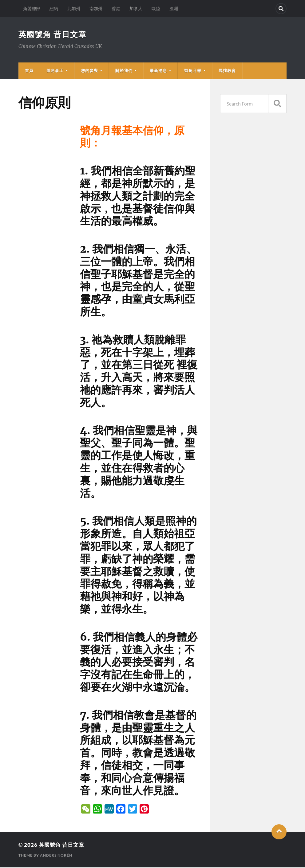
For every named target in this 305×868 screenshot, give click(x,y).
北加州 (74, 8)
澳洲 (174, 8)
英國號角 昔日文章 (54, 34)
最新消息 (158, 71)
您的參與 (89, 71)
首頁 (29, 71)
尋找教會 (227, 71)
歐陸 (156, 8)
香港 (116, 8)
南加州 (96, 8)
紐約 (54, 8)
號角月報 (193, 71)
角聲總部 (32, 8)
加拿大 (136, 8)
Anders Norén (56, 856)
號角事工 (55, 71)
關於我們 (124, 71)
